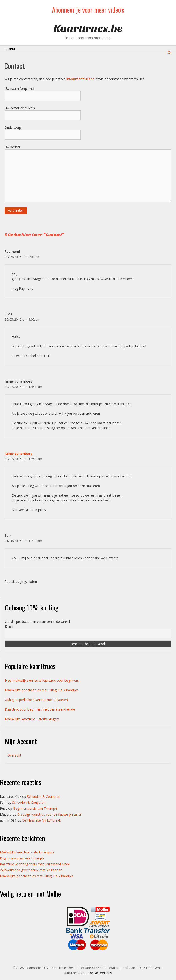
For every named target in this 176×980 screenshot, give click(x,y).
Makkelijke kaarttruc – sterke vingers (32, 719)
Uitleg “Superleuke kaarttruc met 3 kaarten (36, 700)
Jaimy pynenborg (19, 453)
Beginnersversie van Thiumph (35, 808)
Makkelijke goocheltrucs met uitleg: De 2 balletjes (42, 690)
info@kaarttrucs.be (80, 79)
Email (9, 626)
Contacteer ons (100, 973)
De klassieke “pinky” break (41, 820)
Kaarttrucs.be (88, 29)
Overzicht (14, 755)
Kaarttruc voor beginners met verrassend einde (40, 709)
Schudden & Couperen (44, 796)
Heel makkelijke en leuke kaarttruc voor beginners (42, 680)
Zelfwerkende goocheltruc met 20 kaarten (31, 870)
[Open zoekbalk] (169, 52)
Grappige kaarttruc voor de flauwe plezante (49, 814)
